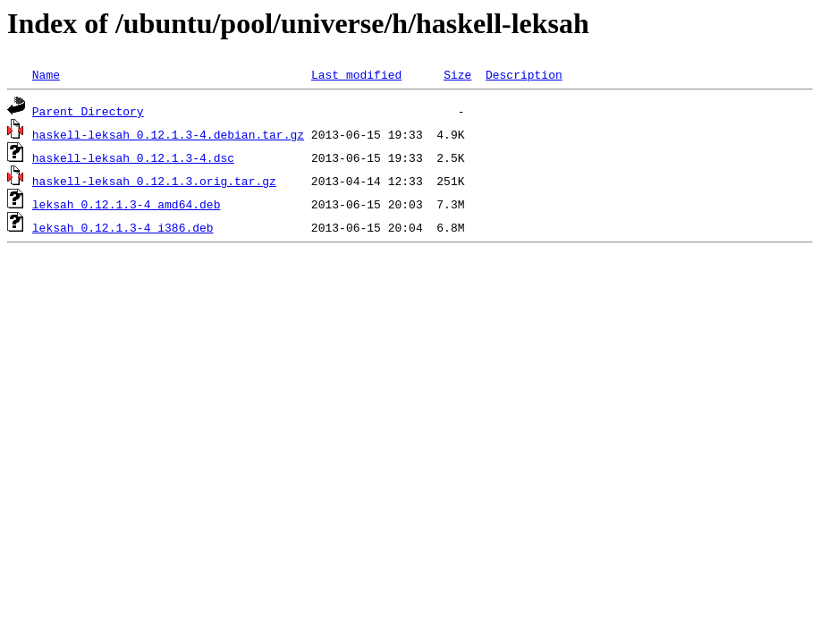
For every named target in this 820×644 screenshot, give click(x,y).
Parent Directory (88, 111)
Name (46, 74)
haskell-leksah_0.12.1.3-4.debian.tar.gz (168, 134)
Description (524, 74)
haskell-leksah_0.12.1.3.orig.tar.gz (154, 181)
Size (457, 74)
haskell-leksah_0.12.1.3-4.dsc (133, 157)
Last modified (356, 74)
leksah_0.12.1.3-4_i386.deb (123, 227)
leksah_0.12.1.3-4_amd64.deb (127, 204)
